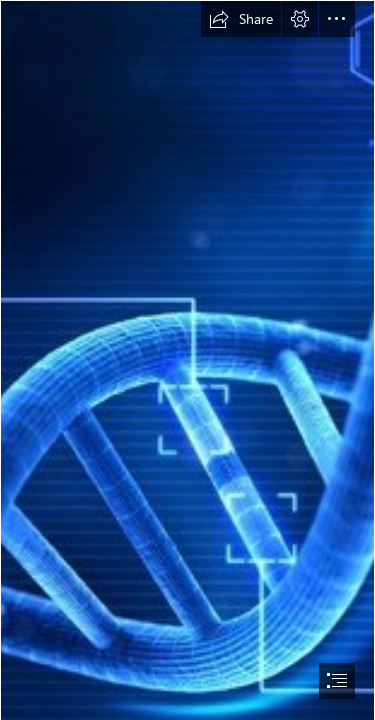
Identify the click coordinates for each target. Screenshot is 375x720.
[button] (241, 19)
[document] (187, 360)
